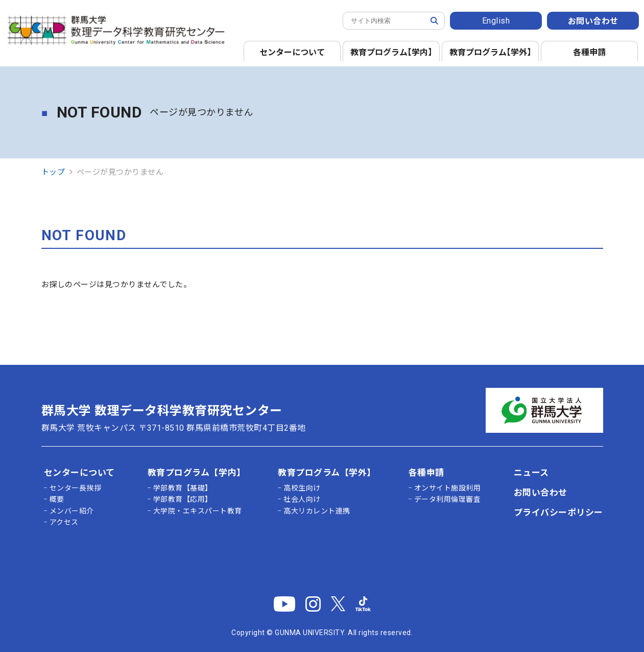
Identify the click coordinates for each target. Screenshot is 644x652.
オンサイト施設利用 (448, 488)
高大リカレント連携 (317, 511)
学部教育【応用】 (183, 499)
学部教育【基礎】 (183, 488)
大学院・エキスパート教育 (198, 511)
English (496, 21)
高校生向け (302, 488)
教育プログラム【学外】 (327, 473)
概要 (57, 499)
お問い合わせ (593, 21)
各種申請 (589, 52)
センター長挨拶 (76, 488)
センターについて (292, 52)
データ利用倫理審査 (448, 499)
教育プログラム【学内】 (197, 473)
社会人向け (302, 499)
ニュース (531, 473)
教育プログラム (393, 52)
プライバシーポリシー (558, 513)
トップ (53, 172)
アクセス (64, 522)
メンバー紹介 (72, 511)
